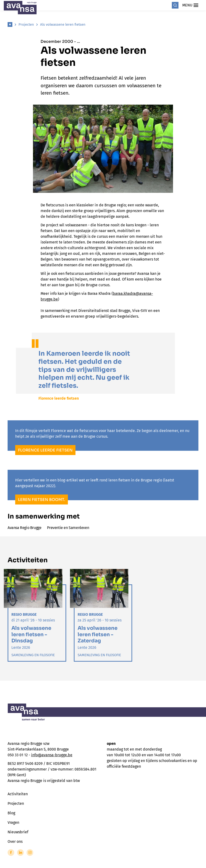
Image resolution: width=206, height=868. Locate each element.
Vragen (13, 822)
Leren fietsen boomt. (42, 500)
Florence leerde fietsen (45, 450)
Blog (11, 813)
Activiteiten (18, 794)
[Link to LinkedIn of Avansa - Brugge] (20, 853)
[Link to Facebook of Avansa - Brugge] (11, 853)
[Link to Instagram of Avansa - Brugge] (30, 853)
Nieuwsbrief (18, 832)
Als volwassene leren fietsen (63, 24)
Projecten (26, 24)
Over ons (15, 841)
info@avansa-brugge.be (52, 755)
